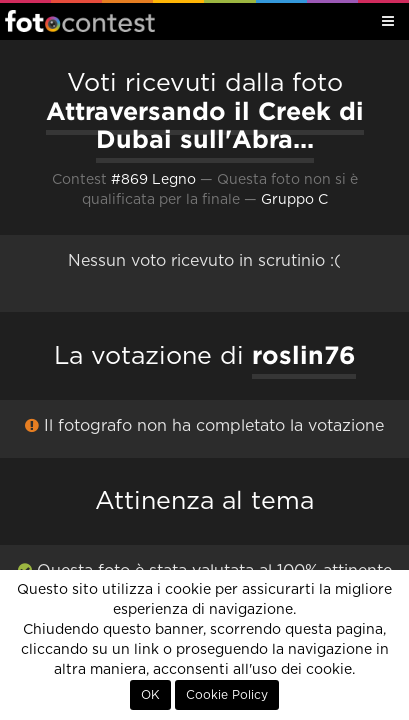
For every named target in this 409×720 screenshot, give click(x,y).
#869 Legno (153, 180)
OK (150, 695)
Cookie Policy (227, 695)
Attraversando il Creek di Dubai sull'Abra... (205, 125)
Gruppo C (294, 200)
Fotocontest (80, 21)
